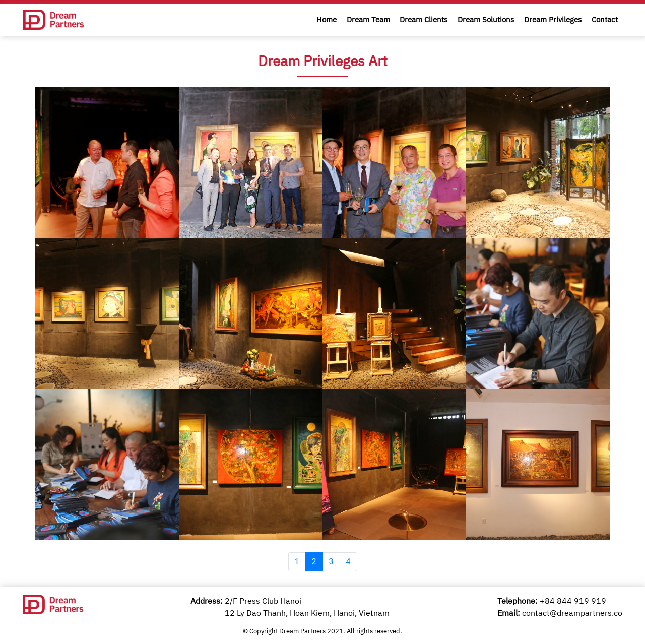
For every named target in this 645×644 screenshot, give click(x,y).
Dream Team (368, 19)
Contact (605, 19)
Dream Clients (424, 19)
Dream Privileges (553, 19)
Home (327, 19)
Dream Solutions (486, 19)
